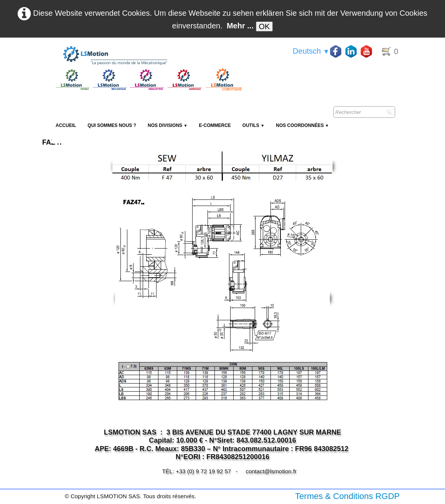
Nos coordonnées (302, 125)
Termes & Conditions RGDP (347, 496)
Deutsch (311, 51)
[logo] (148, 56)
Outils (253, 125)
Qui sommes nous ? (112, 125)
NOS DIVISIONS (167, 125)
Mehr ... (240, 26)
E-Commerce (215, 125)
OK (265, 26)
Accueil (66, 125)
